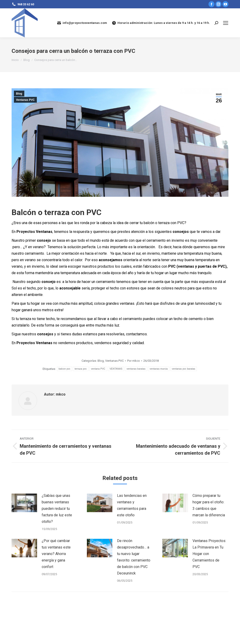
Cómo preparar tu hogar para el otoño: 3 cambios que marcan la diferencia (209, 505)
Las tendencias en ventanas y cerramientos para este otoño (132, 505)
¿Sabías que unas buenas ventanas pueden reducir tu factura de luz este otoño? (57, 509)
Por (134, 361)
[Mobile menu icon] (226, 23)
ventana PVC (98, 369)
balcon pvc (65, 369)
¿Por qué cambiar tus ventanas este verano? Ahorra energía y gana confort (56, 554)
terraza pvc (81, 369)
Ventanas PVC (25, 100)
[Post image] (24, 503)
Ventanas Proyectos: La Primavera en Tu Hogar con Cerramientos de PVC (209, 554)
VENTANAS (116, 369)
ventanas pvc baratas (184, 369)
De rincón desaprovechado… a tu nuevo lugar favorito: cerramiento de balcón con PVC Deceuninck (134, 557)
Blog (19, 94)
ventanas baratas (136, 369)
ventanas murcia (159, 369)
